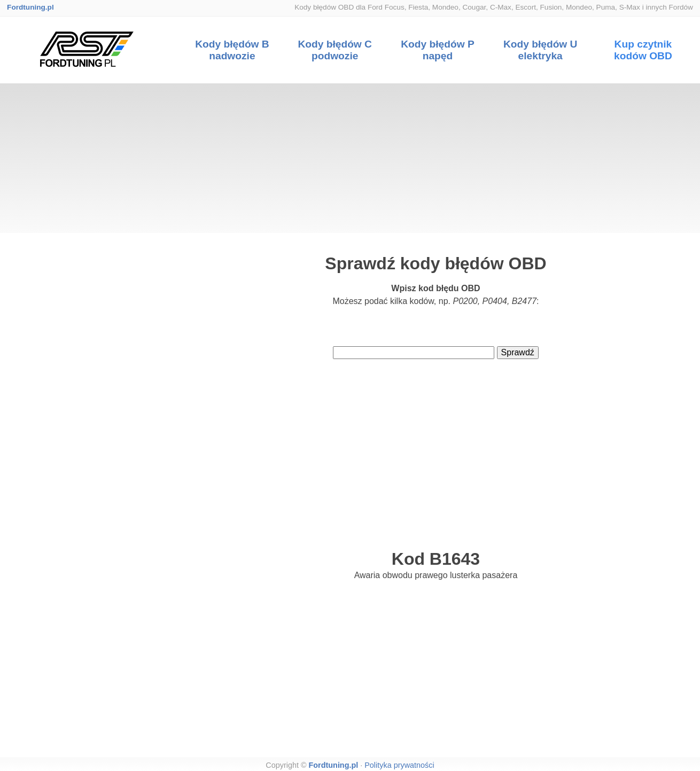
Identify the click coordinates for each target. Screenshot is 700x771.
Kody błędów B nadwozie (232, 50)
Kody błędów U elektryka (540, 50)
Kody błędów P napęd (438, 50)
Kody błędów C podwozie (335, 50)
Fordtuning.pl (30, 7)
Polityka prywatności (399, 765)
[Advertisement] (350, 158)
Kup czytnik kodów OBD (643, 50)
